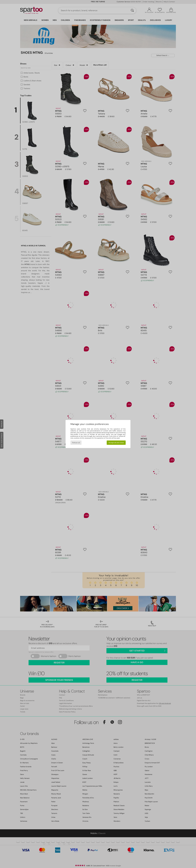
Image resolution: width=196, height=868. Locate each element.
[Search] (132, 11)
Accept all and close (116, 443)
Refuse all (76, 443)
